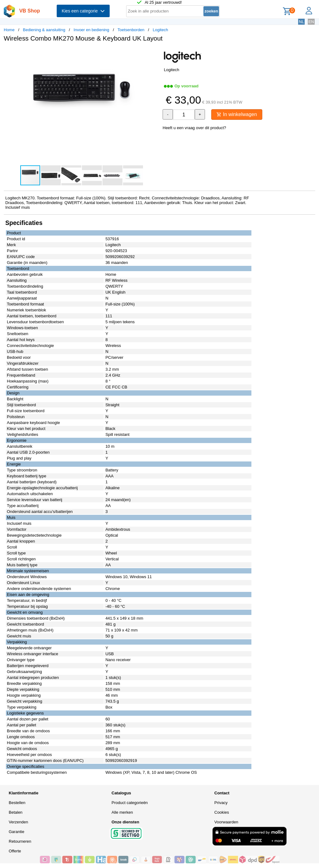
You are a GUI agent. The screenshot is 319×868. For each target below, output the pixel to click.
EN (311, 22)
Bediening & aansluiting (44, 30)
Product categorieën (130, 803)
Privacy (221, 803)
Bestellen (17, 803)
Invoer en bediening (91, 30)
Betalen (16, 812)
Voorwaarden (226, 822)
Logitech (160, 30)
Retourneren (20, 841)
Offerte (15, 851)
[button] (154, 53)
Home (9, 30)
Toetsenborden (131, 30)
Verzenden (18, 822)
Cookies (222, 812)
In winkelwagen (237, 114)
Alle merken (122, 812)
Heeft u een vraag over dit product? (194, 128)
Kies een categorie (83, 11)
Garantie (17, 832)
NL (301, 22)
